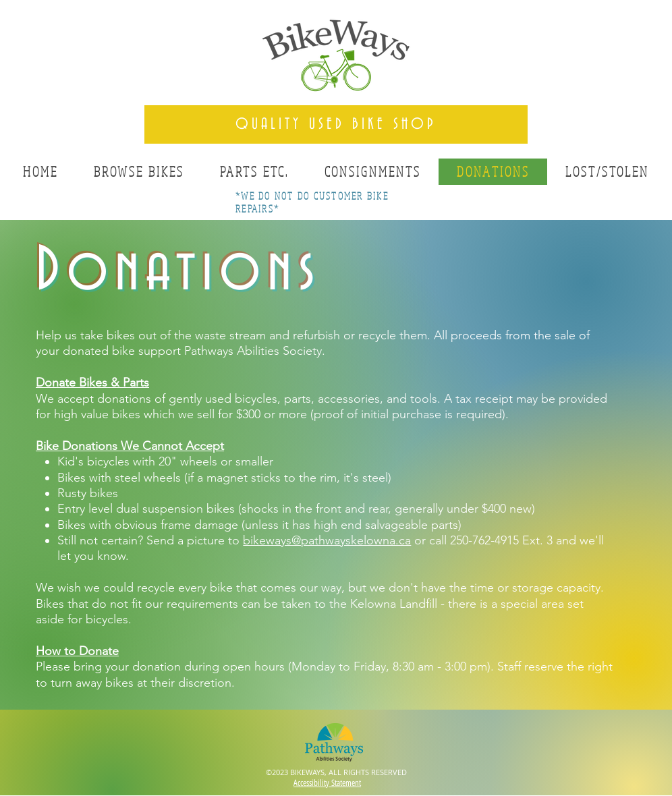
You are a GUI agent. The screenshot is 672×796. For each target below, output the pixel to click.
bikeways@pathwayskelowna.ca (327, 540)
